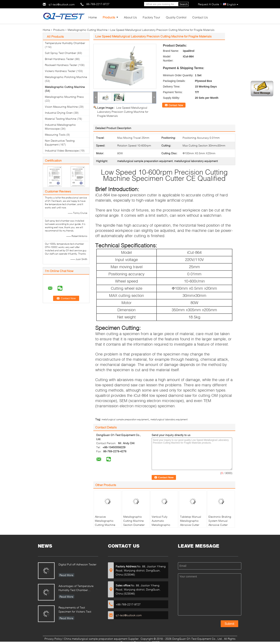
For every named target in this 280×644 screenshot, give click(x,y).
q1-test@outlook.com (62, 4)
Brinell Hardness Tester (59, 59)
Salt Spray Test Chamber (61, 53)
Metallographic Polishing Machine (66, 77)
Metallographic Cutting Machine (88, 30)
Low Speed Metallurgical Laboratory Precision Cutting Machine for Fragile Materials (123, 112)
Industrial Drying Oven (59, 113)
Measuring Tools (55, 135)
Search (184, 4)
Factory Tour (151, 17)
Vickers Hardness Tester (60, 71)
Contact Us (200, 17)
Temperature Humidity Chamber (65, 43)
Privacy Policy (53, 639)
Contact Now (176, 105)
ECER (156, 642)
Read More (66, 575)
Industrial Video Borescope (62, 150)
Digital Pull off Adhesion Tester (77, 564)
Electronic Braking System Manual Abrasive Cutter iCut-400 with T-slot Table (220, 525)
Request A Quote (209, 4)
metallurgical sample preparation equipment (125, 419)
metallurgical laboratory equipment (169, 419)
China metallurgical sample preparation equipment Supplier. (102, 639)
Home (93, 17)
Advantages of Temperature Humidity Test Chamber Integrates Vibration (76, 588)
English (233, 4)
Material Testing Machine (61, 119)
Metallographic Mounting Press (64, 97)
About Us (130, 17)
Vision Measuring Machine (61, 107)
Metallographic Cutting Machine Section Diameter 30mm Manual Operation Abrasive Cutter (135, 527)
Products (109, 17)
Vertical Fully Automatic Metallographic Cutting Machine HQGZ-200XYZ (162, 525)
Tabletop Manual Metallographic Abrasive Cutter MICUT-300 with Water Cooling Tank (192, 525)
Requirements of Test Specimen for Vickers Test (75, 609)
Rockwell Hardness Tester (61, 65)
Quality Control (176, 17)
